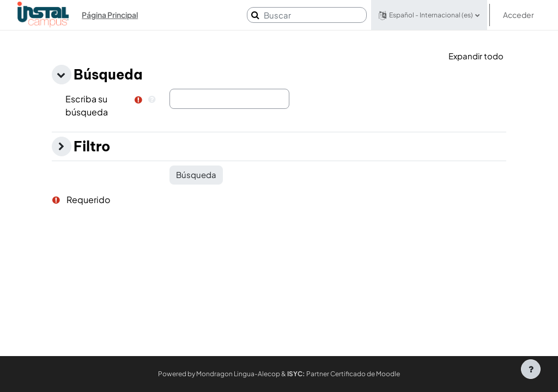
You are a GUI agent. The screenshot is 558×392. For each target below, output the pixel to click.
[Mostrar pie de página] (531, 369)
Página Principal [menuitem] (110, 15)
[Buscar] (307, 15)
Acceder (518, 15)
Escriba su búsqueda (87, 105)
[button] (429, 15)
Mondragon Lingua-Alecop (238, 374)
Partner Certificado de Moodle (344, 374)
